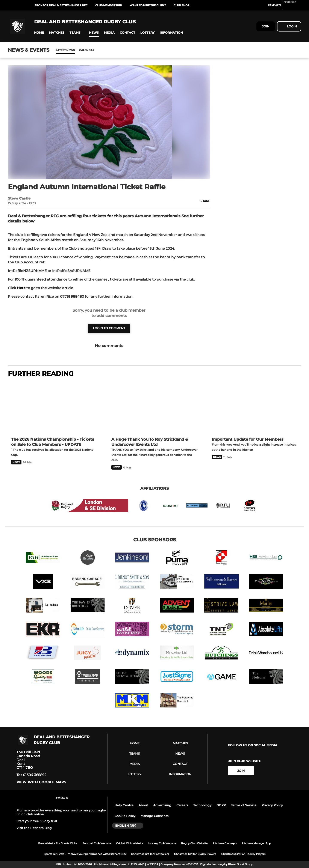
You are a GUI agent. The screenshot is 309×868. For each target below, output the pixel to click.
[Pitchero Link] (292, 7)
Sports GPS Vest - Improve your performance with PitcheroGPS (85, 854)
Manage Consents (154, 816)
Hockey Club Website (162, 843)
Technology (202, 805)
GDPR (221, 805)
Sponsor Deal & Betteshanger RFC (61, 5)
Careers (182, 805)
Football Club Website (97, 843)
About (143, 805)
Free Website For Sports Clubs (58, 843)
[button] (39, 33)
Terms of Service (244, 805)
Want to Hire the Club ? (148, 5)
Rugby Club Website (194, 843)
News (60, 50)
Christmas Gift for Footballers (150, 854)
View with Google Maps (41, 782)
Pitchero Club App (225, 843)
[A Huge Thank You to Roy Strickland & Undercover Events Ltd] (154, 408)
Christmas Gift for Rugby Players (195, 854)
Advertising (162, 805)
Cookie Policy (125, 816)
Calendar (76, 50)
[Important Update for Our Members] (255, 408)
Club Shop (182, 5)
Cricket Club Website (130, 843)
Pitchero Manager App (256, 843)
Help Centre (124, 805)
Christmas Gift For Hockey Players (243, 854)
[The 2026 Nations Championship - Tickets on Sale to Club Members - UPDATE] (54, 408)
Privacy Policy (272, 805)
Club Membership (109, 5)
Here (21, 288)
